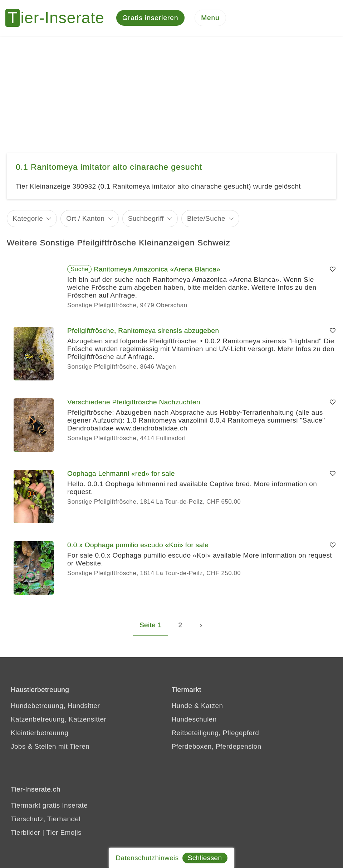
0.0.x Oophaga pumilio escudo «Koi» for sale (138, 545)
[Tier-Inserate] (59, 18)
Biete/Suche (206, 218)
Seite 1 (151, 625)
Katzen (212, 706)
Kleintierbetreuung (40, 733)
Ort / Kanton (85, 218)
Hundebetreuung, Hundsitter (55, 706)
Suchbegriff (146, 218)
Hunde (182, 706)
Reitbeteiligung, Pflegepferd (215, 733)
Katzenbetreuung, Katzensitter (58, 719)
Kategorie (28, 218)
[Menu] (210, 18)
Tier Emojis (64, 832)
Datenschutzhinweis (147, 858)
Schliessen (205, 858)
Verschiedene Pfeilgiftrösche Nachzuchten (134, 402)
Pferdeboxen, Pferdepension (217, 746)
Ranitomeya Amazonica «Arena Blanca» (157, 269)
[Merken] (333, 269)
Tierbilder (26, 832)
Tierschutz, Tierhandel (46, 819)
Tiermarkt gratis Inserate (49, 805)
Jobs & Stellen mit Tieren (50, 746)
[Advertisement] (171, 89)
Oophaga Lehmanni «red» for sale (121, 473)
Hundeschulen (194, 719)
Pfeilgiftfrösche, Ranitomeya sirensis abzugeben (143, 331)
